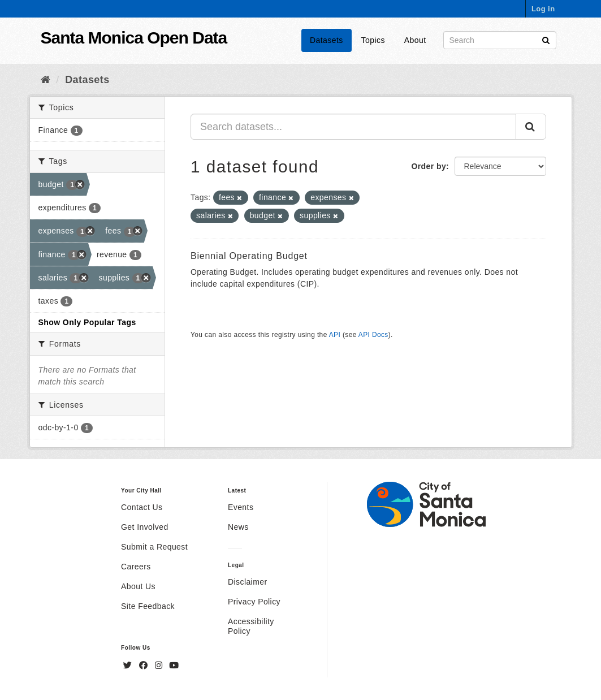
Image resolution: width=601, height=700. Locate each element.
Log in (543, 9)
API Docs (373, 335)
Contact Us (142, 507)
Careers (136, 567)
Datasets (327, 40)
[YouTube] (174, 666)
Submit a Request (154, 547)
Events (241, 507)
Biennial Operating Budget (249, 256)
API (335, 335)
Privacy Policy (254, 602)
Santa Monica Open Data (134, 38)
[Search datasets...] (353, 127)
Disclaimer (248, 582)
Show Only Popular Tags (87, 322)
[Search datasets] (500, 40)
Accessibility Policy (251, 626)
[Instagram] (160, 666)
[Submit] (546, 39)
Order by (429, 166)
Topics (373, 40)
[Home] (46, 80)
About (415, 40)
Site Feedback (148, 606)
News (238, 527)
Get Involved (145, 527)
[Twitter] (129, 666)
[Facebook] (145, 666)
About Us (138, 586)
